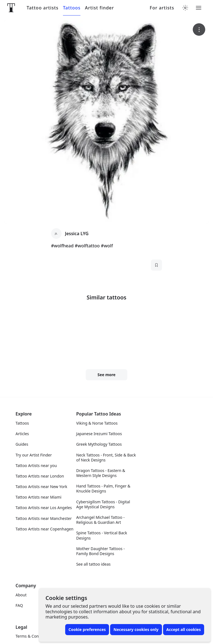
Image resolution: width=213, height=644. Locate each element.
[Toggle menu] (199, 8)
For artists (162, 8)
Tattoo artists (43, 8)
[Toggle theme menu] (185, 8)
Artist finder (99, 8)
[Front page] (11, 8)
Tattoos (72, 8)
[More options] (199, 29)
